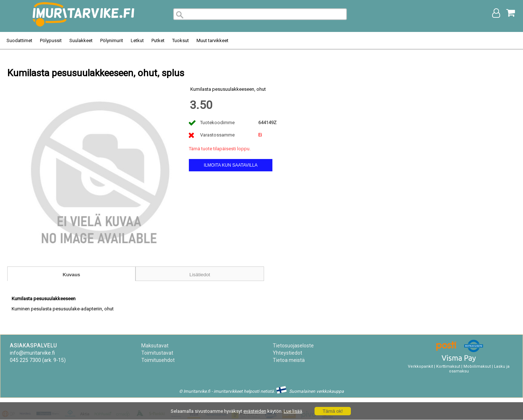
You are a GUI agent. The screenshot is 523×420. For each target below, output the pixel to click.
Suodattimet (19, 40)
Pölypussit (51, 40)
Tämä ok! (333, 411)
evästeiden (255, 411)
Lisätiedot (200, 275)
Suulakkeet (81, 40)
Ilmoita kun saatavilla (231, 165)
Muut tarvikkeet (212, 40)
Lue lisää (293, 411)
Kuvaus (72, 275)
